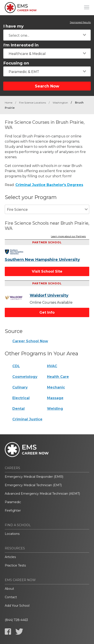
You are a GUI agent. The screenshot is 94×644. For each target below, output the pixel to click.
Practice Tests (15, 565)
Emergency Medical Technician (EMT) (33, 485)
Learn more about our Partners (68, 237)
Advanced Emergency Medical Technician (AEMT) (42, 494)
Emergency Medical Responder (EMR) (34, 477)
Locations (12, 534)
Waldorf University (49, 295)
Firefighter (13, 511)
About (9, 589)
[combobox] (47, 35)
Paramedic (13, 502)
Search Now (47, 86)
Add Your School (17, 606)
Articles (10, 557)
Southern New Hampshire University (42, 260)
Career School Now (30, 341)
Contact (11, 597)
